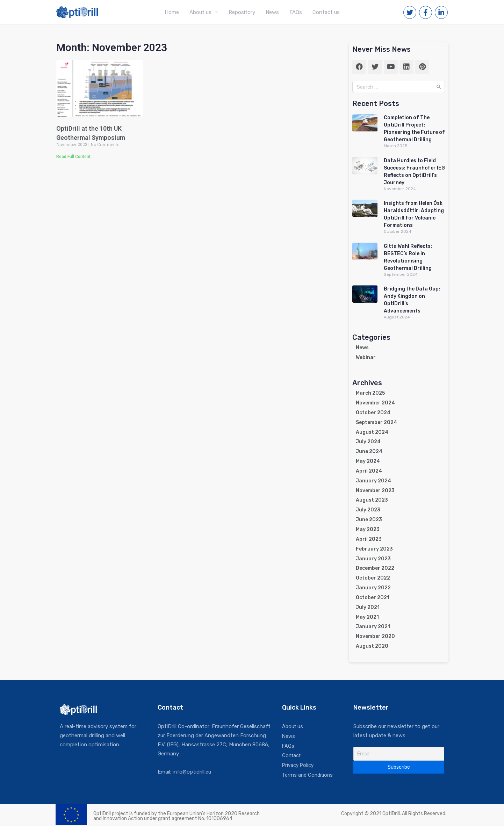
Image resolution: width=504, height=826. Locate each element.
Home (172, 12)
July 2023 (368, 510)
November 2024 (375, 403)
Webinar (366, 357)
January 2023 (373, 559)
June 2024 (369, 451)
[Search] (438, 87)
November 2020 (375, 636)
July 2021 (368, 607)
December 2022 (375, 568)
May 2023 (368, 529)
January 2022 (373, 588)
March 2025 (370, 393)
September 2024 (376, 422)
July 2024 (368, 442)
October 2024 (373, 413)
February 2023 (374, 549)
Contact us (326, 12)
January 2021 (373, 627)
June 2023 (369, 520)
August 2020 (372, 646)
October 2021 (373, 598)
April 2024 (369, 471)
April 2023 (369, 539)
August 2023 (372, 500)
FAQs (296, 12)
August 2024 (372, 432)
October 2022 (373, 578)
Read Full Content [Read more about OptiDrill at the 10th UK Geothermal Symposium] (73, 157)
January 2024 (373, 481)
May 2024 (368, 461)
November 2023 (375, 491)
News (272, 12)
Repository (242, 12)
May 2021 (367, 617)
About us (200, 12)
